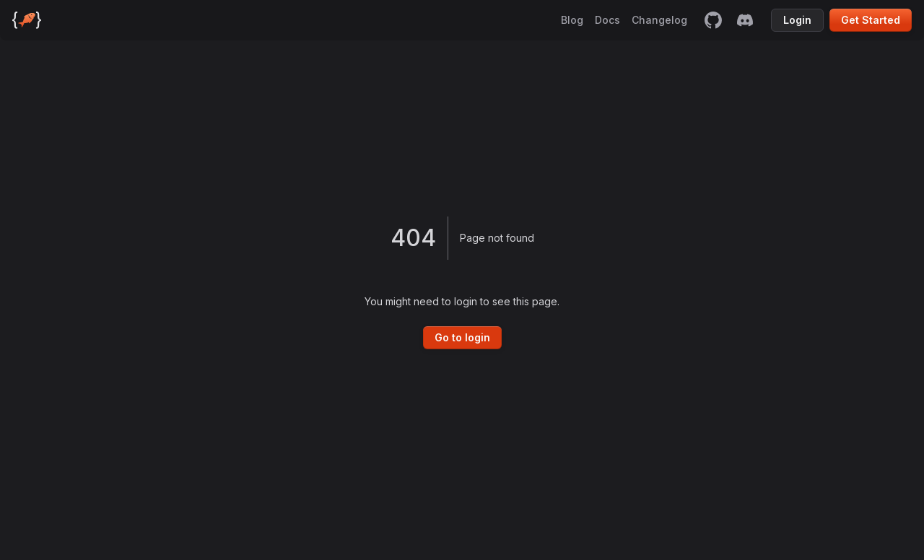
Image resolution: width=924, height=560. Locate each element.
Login (797, 20)
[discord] (745, 20)
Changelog (659, 20)
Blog (572, 20)
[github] (713, 20)
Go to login (462, 337)
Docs (607, 20)
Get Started (871, 20)
